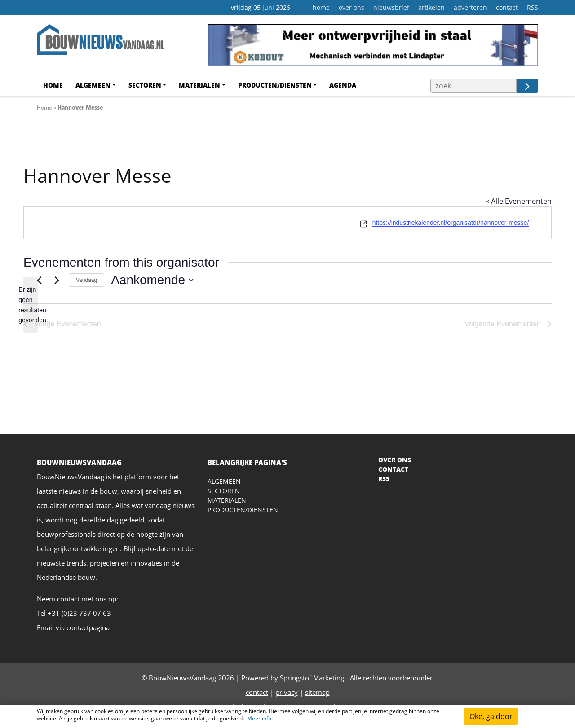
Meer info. (260, 718)
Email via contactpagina (73, 627)
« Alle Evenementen (519, 201)
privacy (287, 692)
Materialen (199, 85)
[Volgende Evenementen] (57, 280)
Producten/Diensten (275, 85)
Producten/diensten (243, 510)
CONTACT (393, 469)
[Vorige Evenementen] (39, 280)
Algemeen (93, 85)
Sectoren (145, 85)
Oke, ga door (491, 716)
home (321, 7)
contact (507, 7)
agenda (343, 85)
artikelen (431, 7)
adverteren (470, 7)
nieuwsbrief (391, 7)
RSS (533, 7)
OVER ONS (395, 460)
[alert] (31, 305)
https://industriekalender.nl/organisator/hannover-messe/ (451, 223)
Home (53, 85)
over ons (352, 7)
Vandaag (86, 280)
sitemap (317, 692)
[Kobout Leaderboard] (373, 48)
